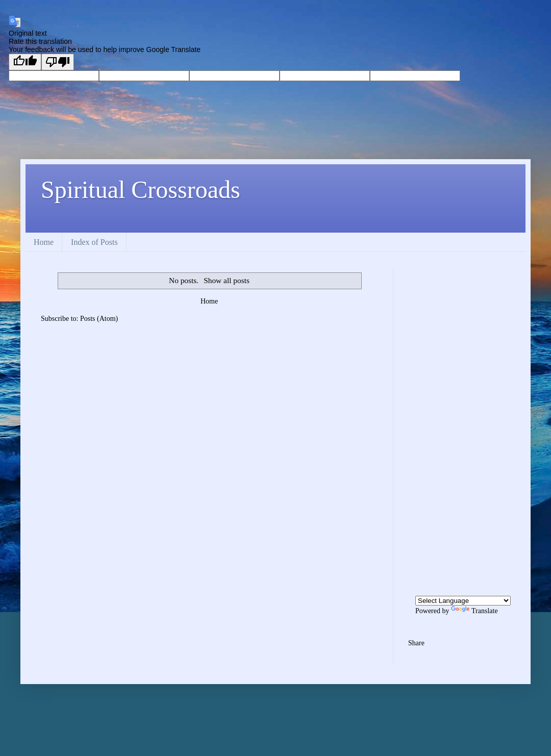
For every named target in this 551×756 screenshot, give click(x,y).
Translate (474, 611)
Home (44, 242)
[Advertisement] (459, 420)
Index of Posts (94, 242)
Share (416, 643)
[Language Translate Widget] (463, 601)
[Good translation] (25, 62)
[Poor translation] (58, 62)
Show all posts (227, 280)
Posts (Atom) (99, 319)
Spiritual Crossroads (141, 190)
